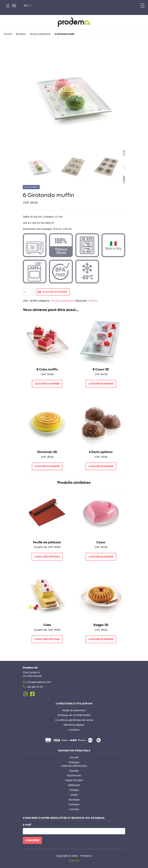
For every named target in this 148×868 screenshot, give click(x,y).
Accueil (8, 34)
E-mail (27, 825)
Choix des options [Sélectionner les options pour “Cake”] (47, 639)
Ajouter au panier (55, 292)
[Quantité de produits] (29, 292)
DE (25, 5)
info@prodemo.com (39, 682)
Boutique (21, 34)
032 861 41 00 (35, 687)
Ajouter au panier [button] (47, 384)
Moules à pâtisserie (40, 34)
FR (31, 5)
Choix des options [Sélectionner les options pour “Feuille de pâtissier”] (47, 557)
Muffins (93, 301)
